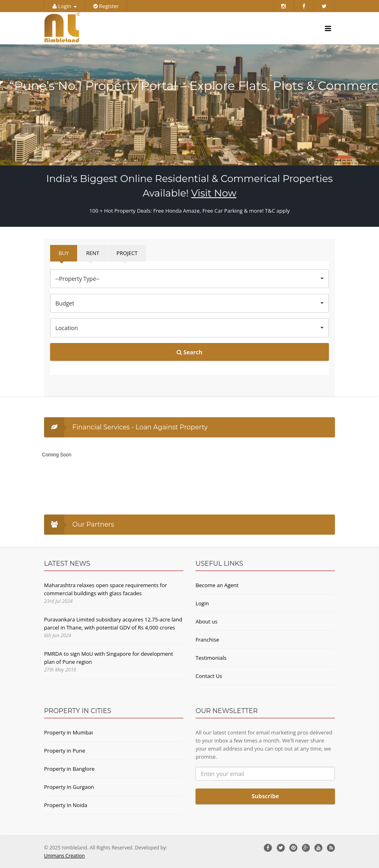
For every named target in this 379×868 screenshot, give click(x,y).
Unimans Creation (64, 856)
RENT (93, 253)
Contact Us (209, 676)
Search (189, 352)
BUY (64, 253)
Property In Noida (66, 805)
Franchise (207, 640)
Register (106, 6)
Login (65, 6)
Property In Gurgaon (69, 787)
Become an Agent (217, 585)
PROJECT (127, 253)
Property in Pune (65, 751)
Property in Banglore (69, 769)
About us (206, 621)
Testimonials (211, 658)
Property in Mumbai (68, 732)
